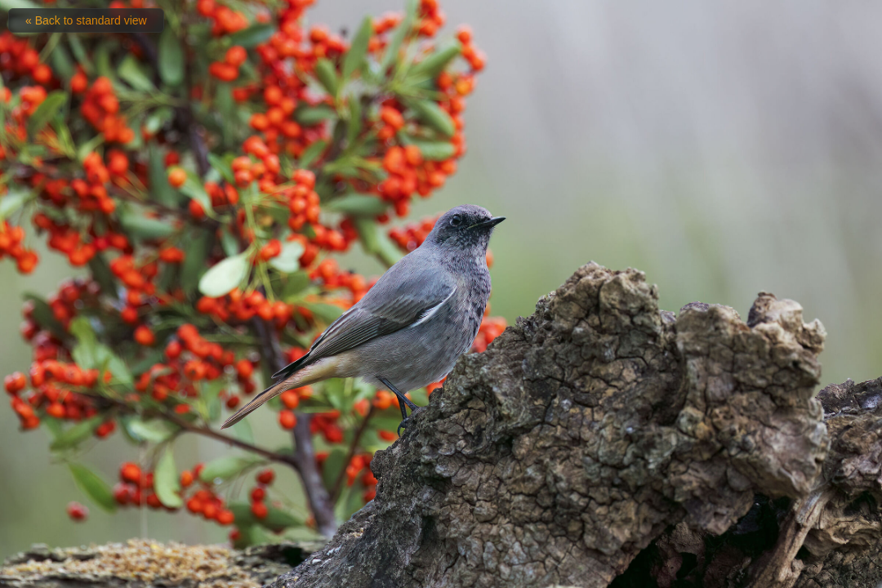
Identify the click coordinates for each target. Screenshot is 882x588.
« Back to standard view (86, 20)
